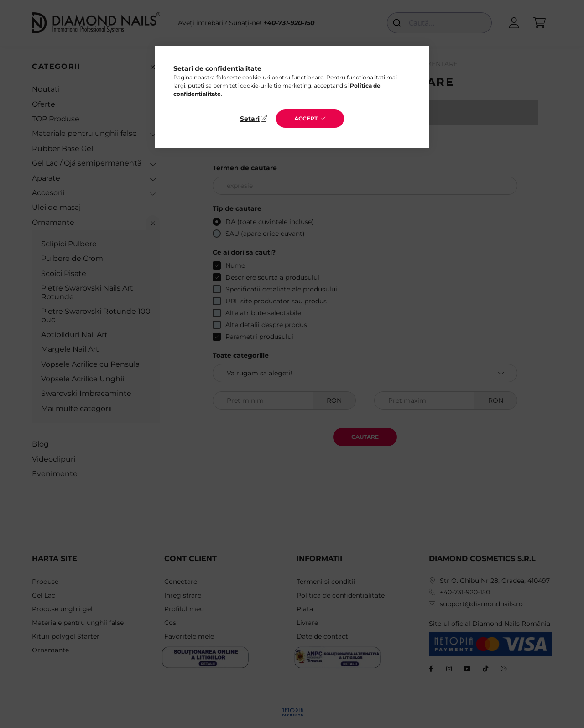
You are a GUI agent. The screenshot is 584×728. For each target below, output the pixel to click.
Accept (306, 118)
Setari (250, 119)
